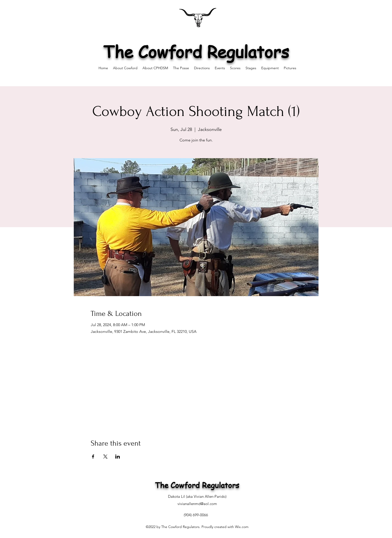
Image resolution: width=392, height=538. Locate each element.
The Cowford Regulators (196, 51)
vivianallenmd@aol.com (197, 504)
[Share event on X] (105, 457)
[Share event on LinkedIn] (118, 457)
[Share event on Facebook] (93, 457)
